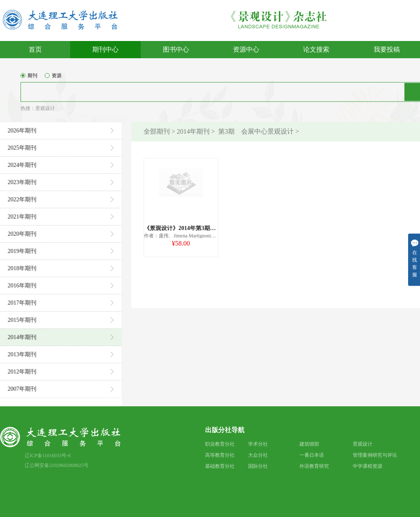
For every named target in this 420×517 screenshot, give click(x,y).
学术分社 (258, 444)
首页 (35, 49)
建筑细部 (309, 444)
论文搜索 (316, 49)
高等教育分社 (220, 455)
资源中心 (246, 49)
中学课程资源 (367, 466)
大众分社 (258, 455)
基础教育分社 (220, 466)
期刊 (29, 79)
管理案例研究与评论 (375, 455)
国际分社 (258, 466)
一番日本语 (312, 455)
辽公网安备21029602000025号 (57, 465)
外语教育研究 (314, 466)
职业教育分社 (220, 444)
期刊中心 (105, 49)
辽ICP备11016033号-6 (48, 456)
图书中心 (176, 49)
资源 (53, 79)
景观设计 (45, 112)
